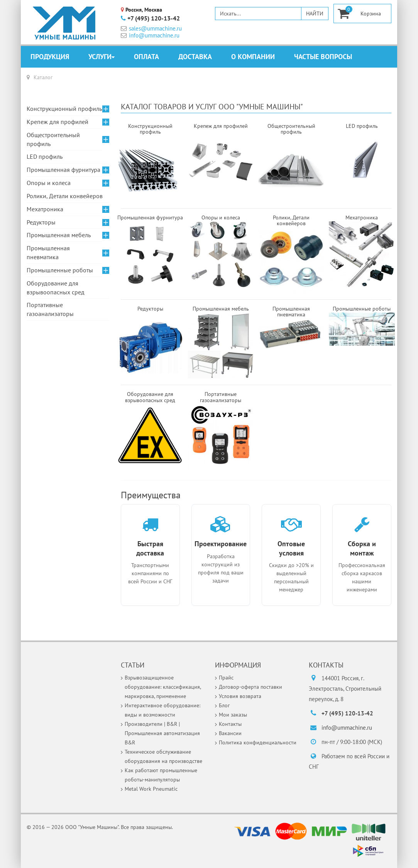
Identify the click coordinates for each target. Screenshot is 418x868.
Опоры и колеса (49, 183)
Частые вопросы (323, 57)
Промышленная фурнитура (63, 170)
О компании (253, 57)
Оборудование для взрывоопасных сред (56, 288)
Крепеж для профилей (58, 122)
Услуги (100, 57)
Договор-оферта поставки (250, 687)
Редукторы (41, 222)
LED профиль (45, 156)
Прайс (226, 678)
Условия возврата (240, 696)
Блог (224, 705)
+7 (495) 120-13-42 (150, 19)
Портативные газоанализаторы (50, 309)
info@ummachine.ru (150, 35)
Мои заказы (233, 715)
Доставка (195, 57)
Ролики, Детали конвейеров (65, 196)
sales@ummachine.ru (151, 28)
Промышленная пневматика (48, 252)
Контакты (230, 724)
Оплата (146, 57)
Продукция (50, 57)
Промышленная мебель (59, 235)
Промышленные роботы (60, 270)
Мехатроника (45, 209)
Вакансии (230, 733)
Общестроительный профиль (53, 139)
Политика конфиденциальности (258, 742)
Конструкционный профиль (64, 109)
